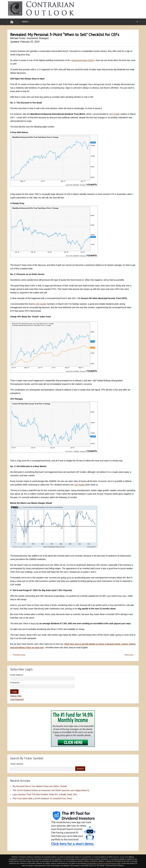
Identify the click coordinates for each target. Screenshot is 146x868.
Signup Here (16, 696)
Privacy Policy (116, 863)
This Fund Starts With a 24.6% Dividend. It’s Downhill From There (42, 799)
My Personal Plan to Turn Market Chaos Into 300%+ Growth (40, 786)
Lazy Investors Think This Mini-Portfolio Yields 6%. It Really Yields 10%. (45, 794)
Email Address (17, 675)
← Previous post (18, 655)
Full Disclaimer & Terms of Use (97, 863)
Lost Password (17, 699)
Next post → (130, 655)
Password (15, 683)
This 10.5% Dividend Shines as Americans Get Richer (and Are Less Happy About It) (51, 790)
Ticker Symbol (17, 764)
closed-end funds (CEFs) (83, 60)
